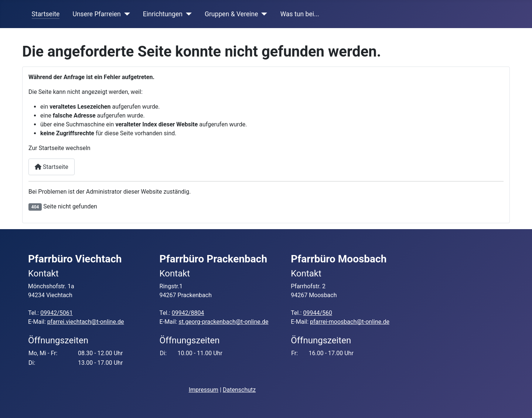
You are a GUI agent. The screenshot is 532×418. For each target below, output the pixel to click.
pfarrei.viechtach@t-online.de (86, 322)
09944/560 (318, 313)
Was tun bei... (300, 14)
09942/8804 (188, 313)
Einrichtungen (163, 14)
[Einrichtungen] (187, 14)
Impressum (204, 390)
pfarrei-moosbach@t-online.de (350, 322)
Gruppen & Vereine (231, 14)
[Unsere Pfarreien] (125, 14)
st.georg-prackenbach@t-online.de (223, 322)
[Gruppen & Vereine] (263, 14)
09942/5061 (57, 313)
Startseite (46, 14)
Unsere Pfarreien (96, 14)
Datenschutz (239, 390)
